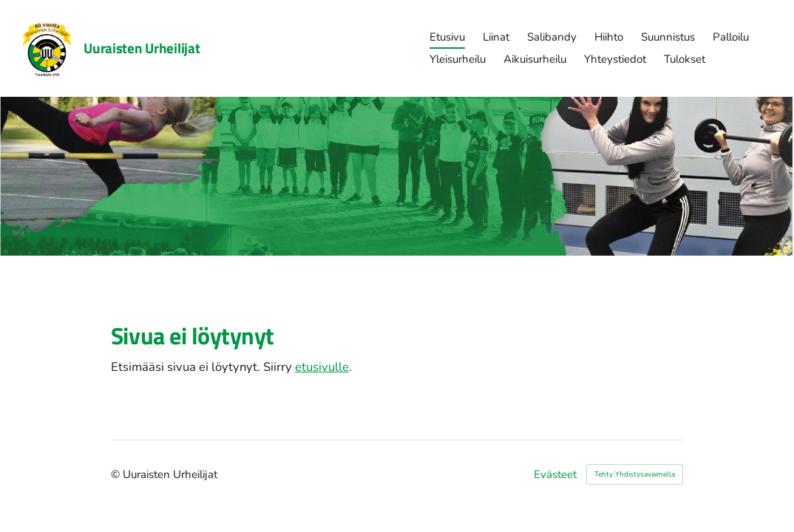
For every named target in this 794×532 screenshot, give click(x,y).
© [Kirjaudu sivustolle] (117, 474)
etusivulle (322, 367)
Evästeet (555, 475)
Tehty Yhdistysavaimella (635, 474)
